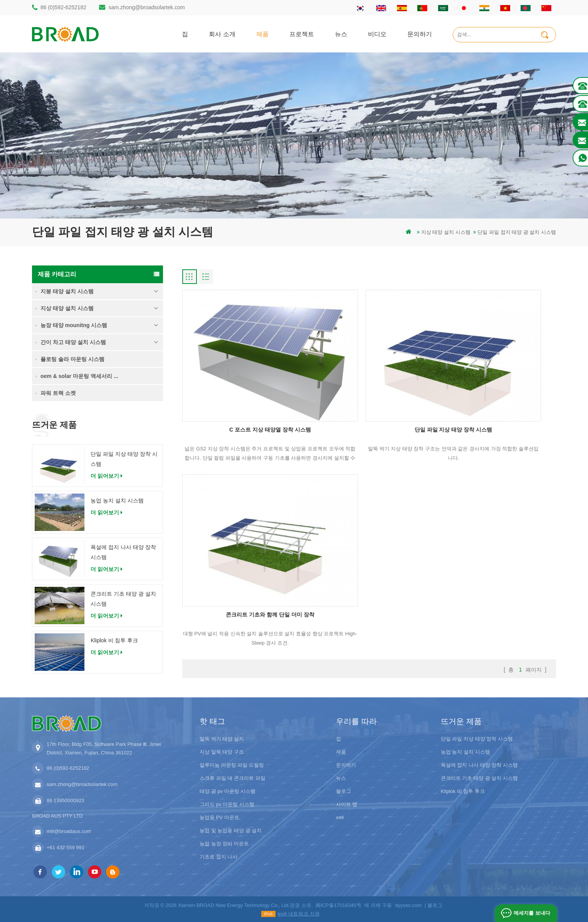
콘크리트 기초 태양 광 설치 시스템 (123, 599)
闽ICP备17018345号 (339, 904)
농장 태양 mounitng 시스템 (74, 325)
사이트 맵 (347, 804)
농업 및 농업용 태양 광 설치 (231, 830)
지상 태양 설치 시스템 (446, 232)
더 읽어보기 (107, 476)
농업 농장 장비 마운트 (224, 843)
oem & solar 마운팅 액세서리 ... (79, 376)
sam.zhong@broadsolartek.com (147, 7)
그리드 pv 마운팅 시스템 (227, 804)
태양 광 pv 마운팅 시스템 (228, 790)
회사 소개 (222, 34)
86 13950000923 (66, 800)
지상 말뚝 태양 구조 (222, 751)
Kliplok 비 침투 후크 (114, 640)
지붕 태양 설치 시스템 (67, 291)
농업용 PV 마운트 (219, 817)
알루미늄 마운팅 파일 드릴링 (232, 764)
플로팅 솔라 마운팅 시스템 (72, 359)
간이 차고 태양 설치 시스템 (73, 342)
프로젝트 (302, 34)
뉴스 (341, 34)
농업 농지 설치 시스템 (117, 500)
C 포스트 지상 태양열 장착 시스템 (242, 388)
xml (340, 817)
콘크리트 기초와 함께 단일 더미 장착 (496, 388)
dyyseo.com (408, 904)
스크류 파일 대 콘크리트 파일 (232, 777)
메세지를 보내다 (531, 913)
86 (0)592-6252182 (63, 7)
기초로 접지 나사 (218, 856)
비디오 (377, 34)
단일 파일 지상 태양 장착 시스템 (124, 459)
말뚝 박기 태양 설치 (222, 738)
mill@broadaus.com (69, 830)
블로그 (344, 790)
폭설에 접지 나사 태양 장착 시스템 (123, 552)
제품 (262, 34)
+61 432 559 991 (66, 847)
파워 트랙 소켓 (58, 393)
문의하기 (420, 34)
